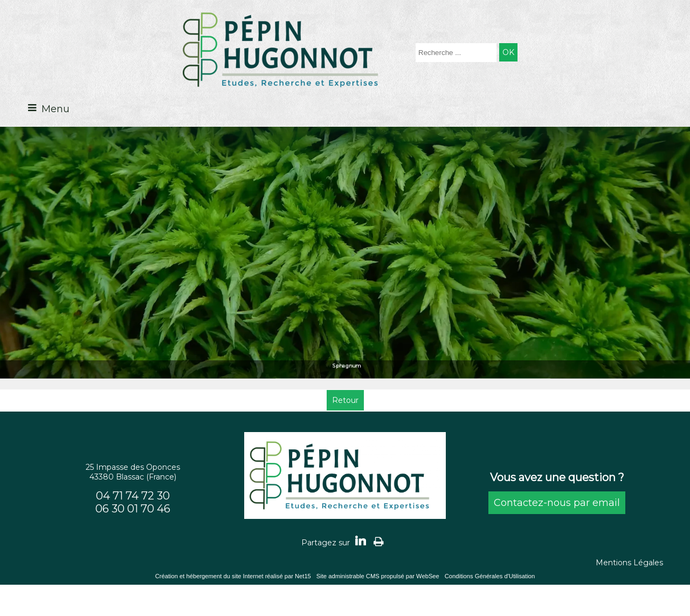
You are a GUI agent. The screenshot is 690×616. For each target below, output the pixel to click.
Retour (345, 400)
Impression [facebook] (379, 541)
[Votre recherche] (456, 53)
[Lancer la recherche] (508, 52)
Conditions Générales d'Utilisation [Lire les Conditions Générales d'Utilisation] (490, 576)
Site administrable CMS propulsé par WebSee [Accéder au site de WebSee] (378, 576)
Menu (56, 109)
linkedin (361, 541)
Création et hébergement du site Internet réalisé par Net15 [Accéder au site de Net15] (233, 576)
